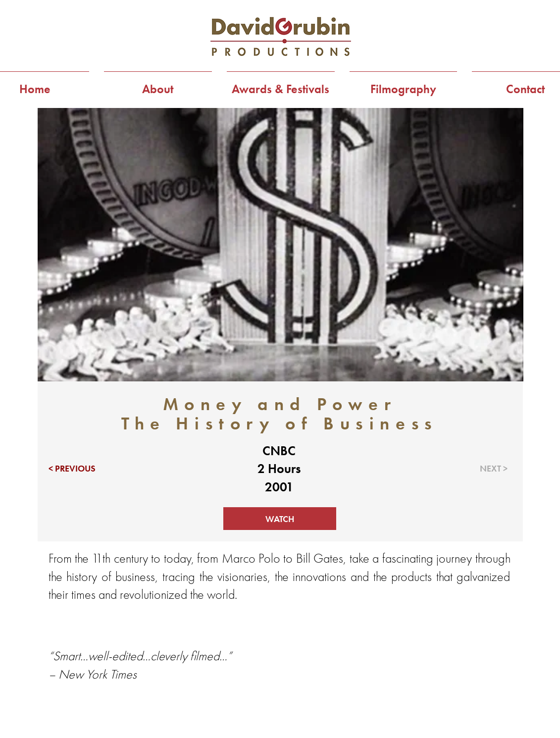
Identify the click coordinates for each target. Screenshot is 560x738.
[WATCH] (280, 519)
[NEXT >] (479, 469)
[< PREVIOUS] (77, 469)
